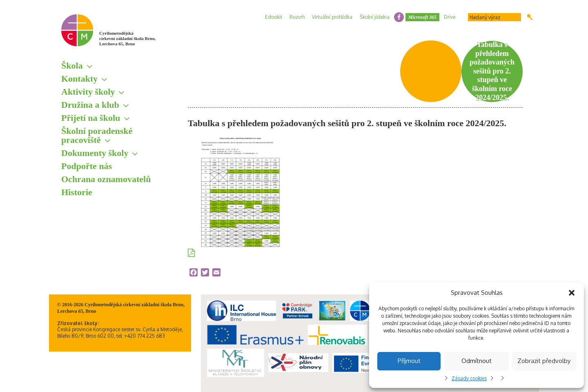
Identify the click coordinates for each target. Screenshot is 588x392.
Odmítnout (477, 361)
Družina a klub (90, 105)
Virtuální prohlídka (332, 17)
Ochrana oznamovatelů (106, 179)
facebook (399, 17)
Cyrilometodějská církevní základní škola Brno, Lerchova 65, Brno (127, 38)
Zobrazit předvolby (544, 361)
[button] (572, 293)
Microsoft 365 (422, 17)
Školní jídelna (375, 17)
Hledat (530, 17)
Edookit (274, 17)
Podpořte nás (87, 166)
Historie (77, 192)
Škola (72, 66)
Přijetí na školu (91, 118)
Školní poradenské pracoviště (97, 135)
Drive (450, 17)
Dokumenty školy (95, 153)
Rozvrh (297, 17)
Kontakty (79, 79)
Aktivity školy (88, 92)
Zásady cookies (469, 378)
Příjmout (409, 361)
